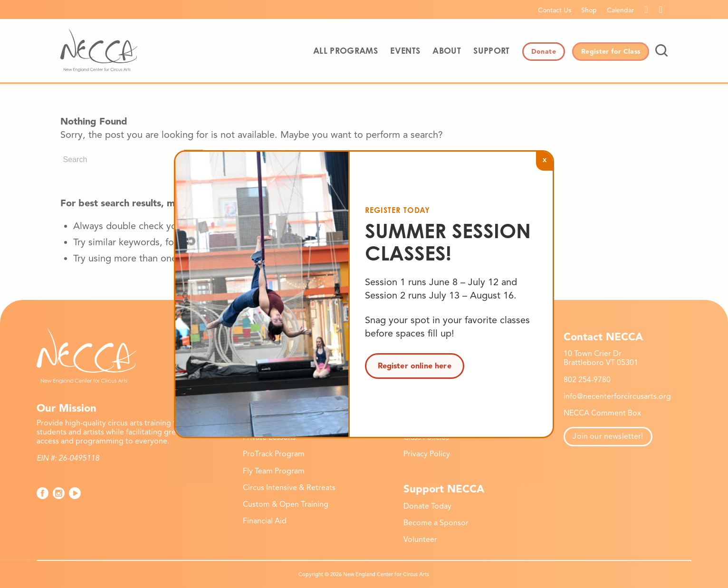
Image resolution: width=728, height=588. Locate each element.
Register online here (415, 366)
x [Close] (545, 159)
